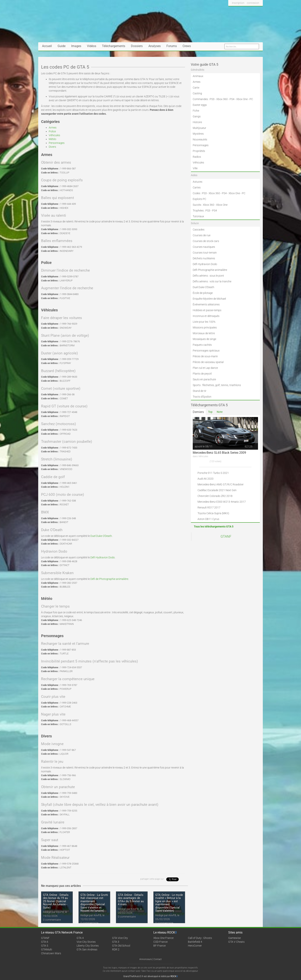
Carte (196, 88)
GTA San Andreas (87, 949)
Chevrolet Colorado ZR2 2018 (215, 496)
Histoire (197, 122)
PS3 (212, 99)
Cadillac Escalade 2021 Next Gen (217, 490)
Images (76, 46)
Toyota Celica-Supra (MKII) (213, 513)
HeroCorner (195, 946)
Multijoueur (199, 128)
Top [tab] (210, 412)
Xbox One (242, 99)
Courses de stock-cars (206, 241)
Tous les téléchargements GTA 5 (214, 526)
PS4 (232, 99)
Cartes (197, 187)
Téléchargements (114, 46)
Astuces (198, 182)
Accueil (47, 46)
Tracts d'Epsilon (202, 397)
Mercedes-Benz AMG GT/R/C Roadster (221, 484)
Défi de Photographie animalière (109, 579)
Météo (53, 139)
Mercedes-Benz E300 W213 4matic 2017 (222, 502)
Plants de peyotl (202, 374)
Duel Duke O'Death (101, 536)
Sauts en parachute (204, 379)
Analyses (155, 46)
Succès (197, 205)
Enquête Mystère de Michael (209, 299)
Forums (172, 46)
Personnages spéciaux (206, 351)
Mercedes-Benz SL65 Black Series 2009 (219, 453)
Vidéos (92, 46)
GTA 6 (45, 942)
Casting (197, 93)
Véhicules (54, 135)
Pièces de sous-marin (205, 356)
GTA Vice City (120, 938)
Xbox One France (163, 938)
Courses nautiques (204, 247)
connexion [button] (253, 3)
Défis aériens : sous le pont (208, 276)
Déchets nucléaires (204, 258)
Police (52, 131)
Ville (195, 168)
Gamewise (234, 938)
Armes (53, 128)
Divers (52, 147)
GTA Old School (121, 946)
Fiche (196, 111)
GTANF (226, 536)
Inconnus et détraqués (206, 316)
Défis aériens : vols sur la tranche (212, 281)
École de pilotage (203, 293)
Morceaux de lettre (204, 333)
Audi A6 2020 (205, 479)
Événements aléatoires (206, 304)
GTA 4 (80, 938)
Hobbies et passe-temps (207, 310)
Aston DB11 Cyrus (208, 519)
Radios (197, 157)
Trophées (198, 211)
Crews (187, 46)
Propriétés (199, 151)
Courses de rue (202, 235)
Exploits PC (199, 199)
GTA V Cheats (236, 942)
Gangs (197, 116)
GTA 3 (116, 942)
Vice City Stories (86, 942)
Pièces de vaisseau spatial (208, 362)
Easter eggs (200, 105)
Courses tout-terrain (205, 253)
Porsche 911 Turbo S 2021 (213, 473)
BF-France (160, 946)
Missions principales (205, 327)
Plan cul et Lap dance (205, 368)
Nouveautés (200, 139)
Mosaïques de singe (204, 339)
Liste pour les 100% (204, 322)
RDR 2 (116, 949)
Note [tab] (220, 412)
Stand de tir (200, 391)
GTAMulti (47, 949)
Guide (62, 46)
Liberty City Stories (88, 946)
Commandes (200, 99)
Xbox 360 (222, 99)
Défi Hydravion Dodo (103, 557)
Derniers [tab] (198, 412)
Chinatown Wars (51, 953)
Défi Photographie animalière (210, 270)
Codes (196, 193)
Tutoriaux (198, 216)
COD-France (160, 942)
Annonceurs (146, 959)
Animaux (198, 76)
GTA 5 (45, 946)
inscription (238, 3)
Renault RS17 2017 (209, 507)
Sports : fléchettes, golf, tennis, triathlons (217, 385)
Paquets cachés (202, 345)
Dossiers (137, 46)
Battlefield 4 (195, 942)
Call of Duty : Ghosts (200, 938)
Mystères (198, 134)
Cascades (199, 230)
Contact (158, 959)
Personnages (57, 143)
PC (251, 99)
